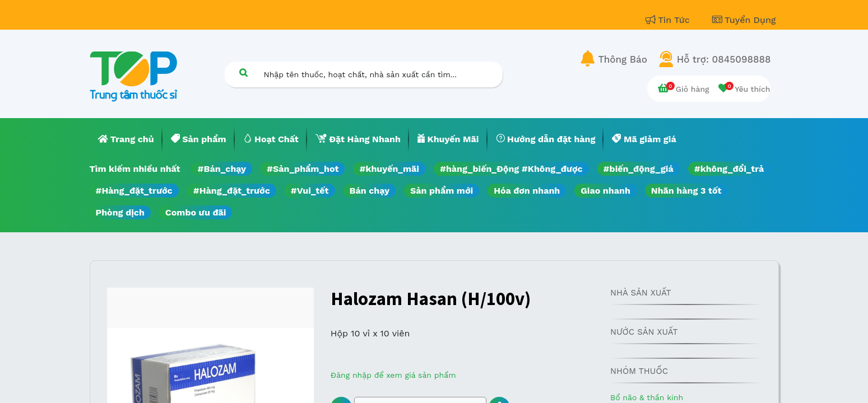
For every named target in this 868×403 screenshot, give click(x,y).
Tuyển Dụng (744, 20)
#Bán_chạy (222, 169)
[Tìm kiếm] (244, 72)
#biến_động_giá (639, 169)
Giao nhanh (605, 191)
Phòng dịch (120, 212)
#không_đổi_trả (729, 169)
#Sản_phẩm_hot (303, 169)
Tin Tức (669, 20)
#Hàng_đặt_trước (134, 191)
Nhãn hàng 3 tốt (686, 191)
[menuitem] (126, 139)
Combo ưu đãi (196, 212)
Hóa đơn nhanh (527, 191)
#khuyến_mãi (389, 169)
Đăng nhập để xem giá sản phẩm (393, 375)
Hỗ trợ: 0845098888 (724, 59)
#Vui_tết (310, 191)
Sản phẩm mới (442, 191)
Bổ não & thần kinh (647, 397)
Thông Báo (623, 59)
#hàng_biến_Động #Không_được (511, 169)
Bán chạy (370, 191)
